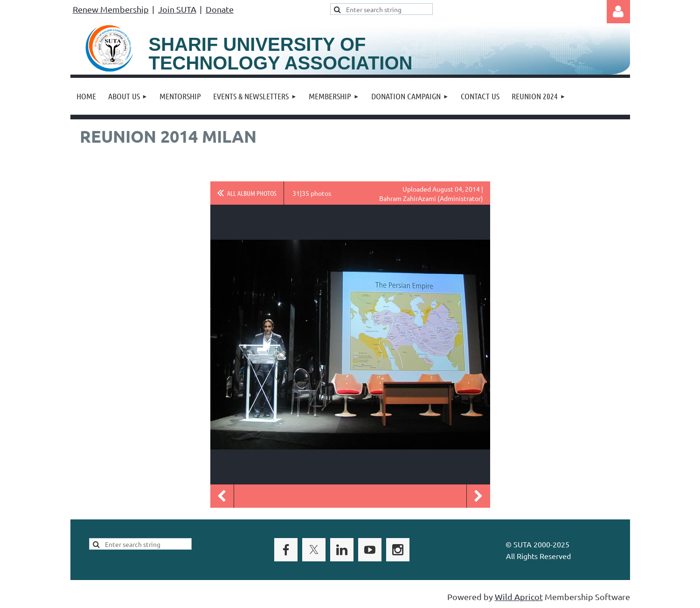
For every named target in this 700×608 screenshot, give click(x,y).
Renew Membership (111, 9)
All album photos (252, 193)
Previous (222, 496)
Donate (220, 9)
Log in (618, 12)
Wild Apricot (519, 597)
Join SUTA (177, 9)
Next (478, 496)
